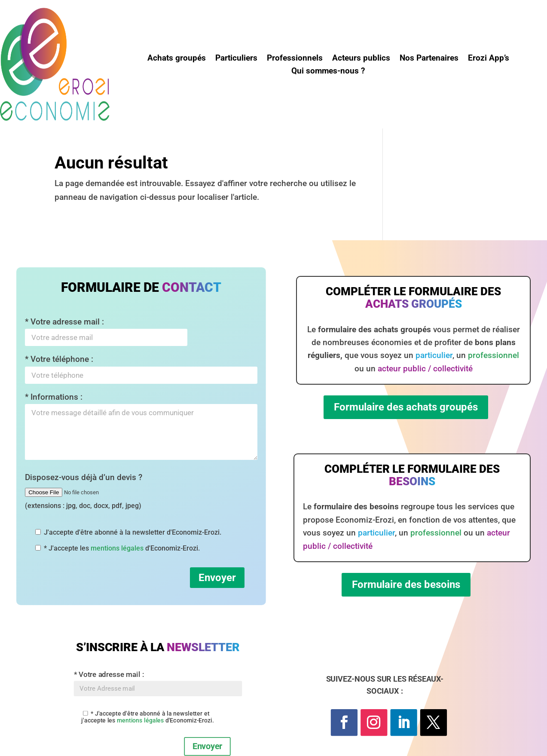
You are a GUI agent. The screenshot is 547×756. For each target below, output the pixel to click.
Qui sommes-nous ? (328, 72)
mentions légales (117, 548)
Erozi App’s (489, 59)
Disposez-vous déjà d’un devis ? (84, 491)
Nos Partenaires (429, 59)
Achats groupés (177, 59)
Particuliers (236, 59)
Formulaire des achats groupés (406, 407)
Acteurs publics (361, 59)
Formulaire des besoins (406, 585)
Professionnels (295, 59)
